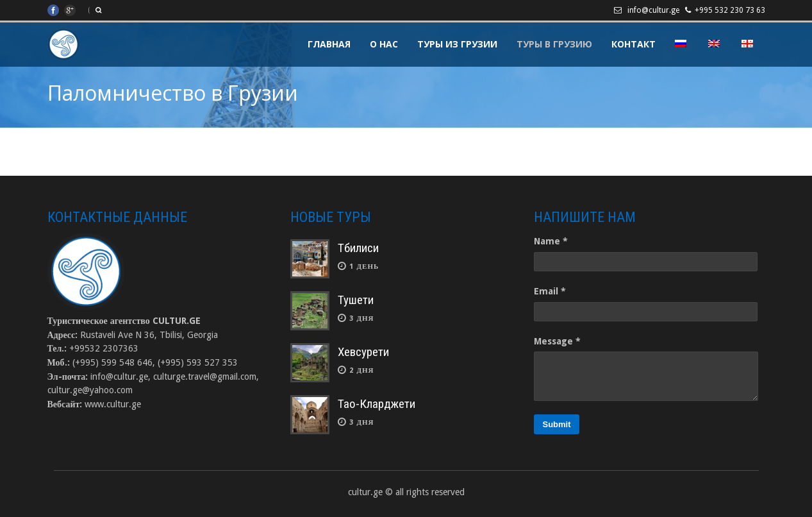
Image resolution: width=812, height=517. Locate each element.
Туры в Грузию (554, 44)
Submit (556, 424)
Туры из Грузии (457, 44)
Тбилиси (358, 248)
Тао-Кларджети (377, 404)
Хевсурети (363, 352)
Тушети (356, 300)
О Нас (384, 44)
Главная (329, 44)
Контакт (634, 44)
